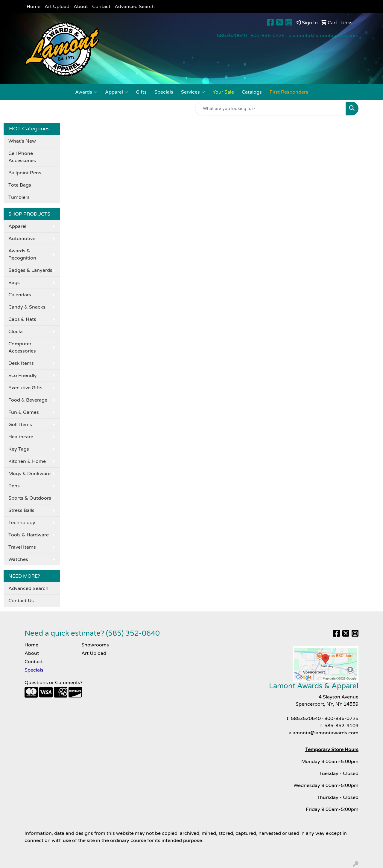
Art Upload (57, 7)
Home (34, 7)
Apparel (117, 92)
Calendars (20, 295)
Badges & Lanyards (30, 270)
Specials (164, 92)
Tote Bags (20, 185)
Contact (101, 7)
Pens (14, 486)
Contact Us (21, 601)
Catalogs (252, 92)
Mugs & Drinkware (29, 474)
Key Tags (19, 449)
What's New (22, 141)
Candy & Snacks (27, 307)
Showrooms (95, 645)
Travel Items (22, 547)
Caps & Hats (22, 319)
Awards (86, 92)
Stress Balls (21, 510)
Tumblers (19, 197)
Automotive (22, 239)
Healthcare (21, 437)
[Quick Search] (270, 109)
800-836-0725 (268, 36)
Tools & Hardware (29, 535)
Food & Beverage (28, 400)
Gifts (141, 92)
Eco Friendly (23, 376)
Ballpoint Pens (25, 173)
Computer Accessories (22, 347)
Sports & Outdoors (30, 498)
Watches (18, 559)
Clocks (16, 332)
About (81, 7)
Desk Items (21, 363)
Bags (14, 283)
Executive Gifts (25, 388)
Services (193, 92)
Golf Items (20, 425)
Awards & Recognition (22, 254)
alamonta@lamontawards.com (324, 36)
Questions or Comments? (54, 683)
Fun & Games (24, 412)
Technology (22, 523)
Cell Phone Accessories (22, 157)
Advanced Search (135, 7)
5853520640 (232, 36)
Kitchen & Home (27, 461)
